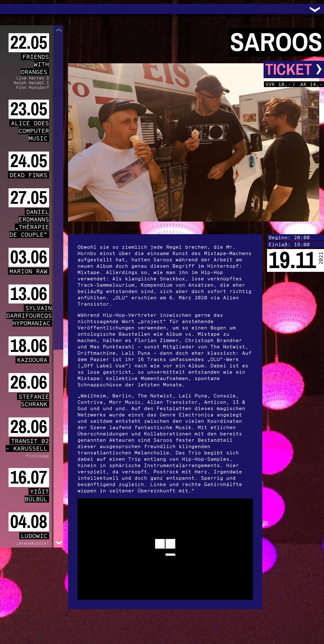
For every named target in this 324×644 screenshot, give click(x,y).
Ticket (294, 69)
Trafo (13, 9)
